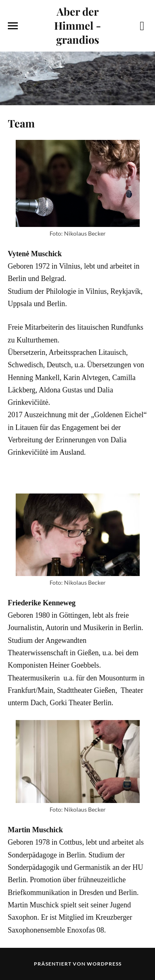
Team (21, 123)
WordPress (104, 964)
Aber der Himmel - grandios (77, 25)
